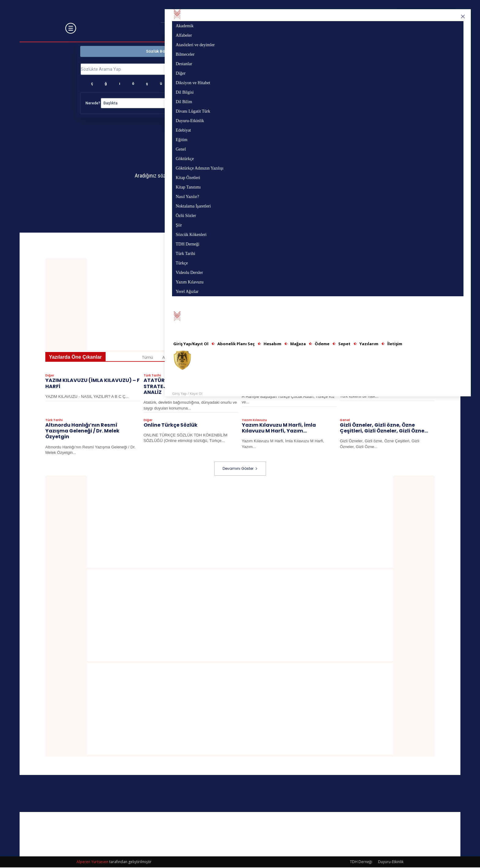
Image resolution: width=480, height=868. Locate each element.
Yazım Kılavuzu (254, 421)
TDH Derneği (361, 862)
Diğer (50, 377)
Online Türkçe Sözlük (171, 426)
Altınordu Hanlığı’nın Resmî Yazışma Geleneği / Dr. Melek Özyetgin (82, 432)
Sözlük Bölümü (160, 51)
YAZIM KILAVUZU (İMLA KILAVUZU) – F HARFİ (92, 384)
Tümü (148, 359)
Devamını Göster (240, 469)
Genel (345, 421)
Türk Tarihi (152, 377)
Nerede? (93, 103)
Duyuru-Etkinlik (391, 862)
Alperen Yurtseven (92, 862)
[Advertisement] (240, 522)
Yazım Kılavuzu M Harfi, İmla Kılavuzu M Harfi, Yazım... (279, 429)
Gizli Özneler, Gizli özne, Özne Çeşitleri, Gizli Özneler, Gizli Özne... (384, 429)
